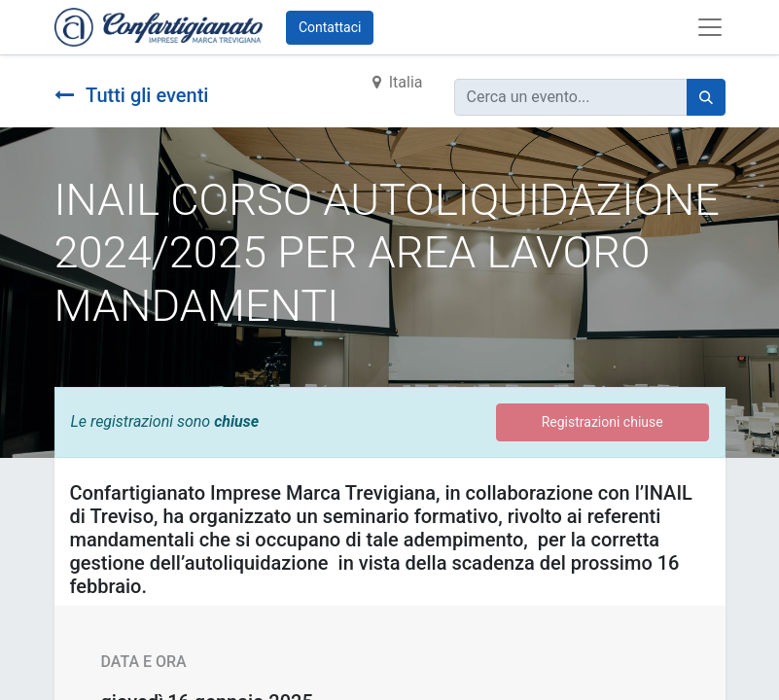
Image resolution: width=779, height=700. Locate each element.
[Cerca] (706, 97)
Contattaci (330, 27)
